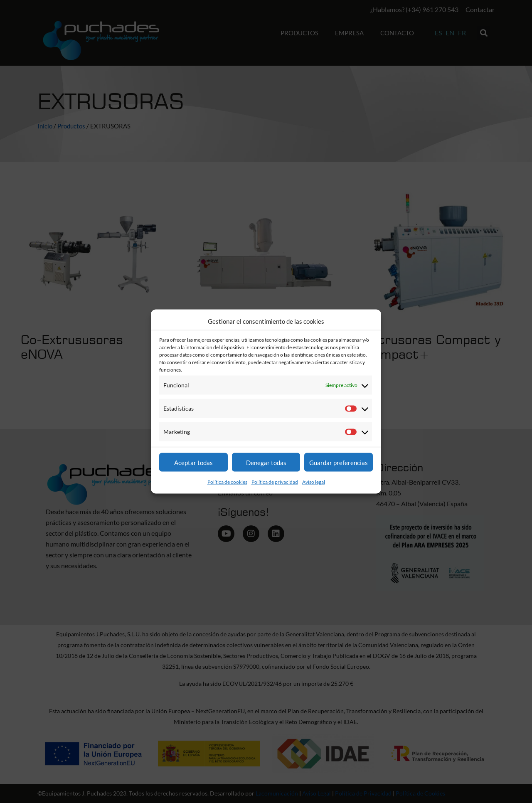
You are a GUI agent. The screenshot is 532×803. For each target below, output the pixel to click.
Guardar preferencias (339, 462)
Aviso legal (314, 482)
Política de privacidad (275, 482)
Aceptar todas (193, 462)
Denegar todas (266, 462)
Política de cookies (227, 482)
